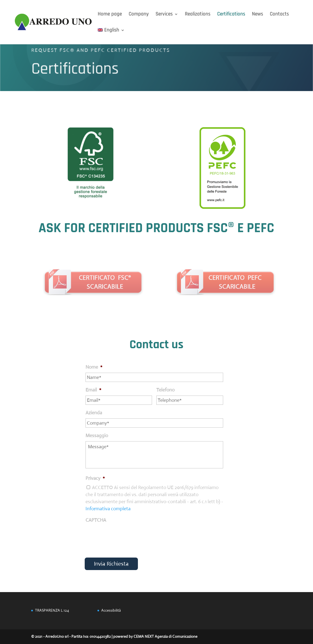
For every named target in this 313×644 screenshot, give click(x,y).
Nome (94, 367)
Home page (110, 15)
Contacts (279, 15)
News (257, 15)
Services (164, 15)
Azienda (94, 413)
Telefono (165, 390)
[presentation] (127, 536)
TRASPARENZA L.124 (52, 610)
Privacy (95, 478)
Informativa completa (108, 509)
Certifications (231, 15)
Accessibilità (111, 610)
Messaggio (97, 435)
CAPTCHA (96, 520)
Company (139, 15)
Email (93, 390)
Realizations (198, 15)
